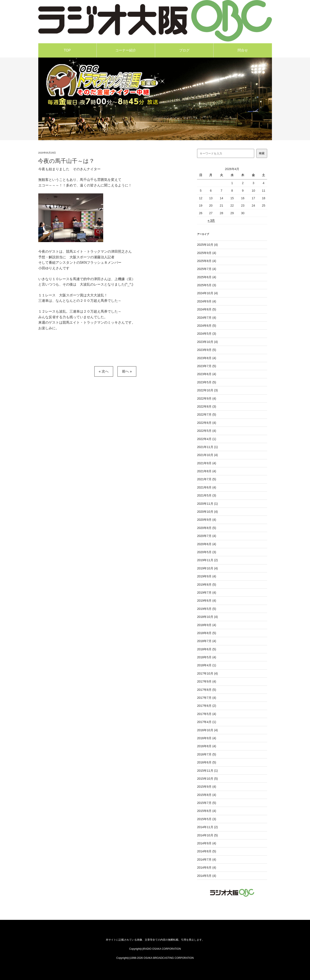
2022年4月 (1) (207, 439)
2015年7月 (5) (207, 803)
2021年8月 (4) (207, 471)
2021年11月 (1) (207, 447)
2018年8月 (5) (207, 633)
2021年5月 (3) (207, 495)
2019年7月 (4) (207, 593)
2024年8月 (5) (207, 309)
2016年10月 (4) (207, 730)
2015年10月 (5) (207, 779)
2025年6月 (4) (207, 277)
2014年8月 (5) (207, 851)
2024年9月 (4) (207, 301)
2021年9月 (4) (207, 463)
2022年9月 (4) (207, 398)
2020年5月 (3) (207, 552)
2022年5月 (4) (207, 431)
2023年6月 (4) (207, 374)
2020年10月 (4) (207, 512)
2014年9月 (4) (207, 843)
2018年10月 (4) (207, 617)
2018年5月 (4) (207, 657)
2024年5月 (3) (207, 334)
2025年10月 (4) (207, 245)
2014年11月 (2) (207, 827)
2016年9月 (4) (207, 738)
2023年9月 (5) (207, 350)
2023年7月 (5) (207, 366)
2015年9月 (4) (207, 787)
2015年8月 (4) (207, 795)
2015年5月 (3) (207, 819)
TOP (67, 50)
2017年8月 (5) (207, 690)
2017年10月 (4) (207, 673)
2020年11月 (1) (207, 504)
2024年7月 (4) (207, 318)
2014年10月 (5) (207, 835)
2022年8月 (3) (207, 406)
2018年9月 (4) (207, 625)
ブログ (184, 50)
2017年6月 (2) (207, 706)
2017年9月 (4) (207, 681)
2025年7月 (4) (207, 269)
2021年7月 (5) (207, 479)
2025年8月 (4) (207, 261)
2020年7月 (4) (207, 536)
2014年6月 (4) (207, 868)
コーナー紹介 (126, 50)
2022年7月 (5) (207, 414)
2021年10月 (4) (207, 455)
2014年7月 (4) (207, 860)
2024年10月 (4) (207, 293)
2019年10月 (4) (207, 568)
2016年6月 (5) (207, 762)
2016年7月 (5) (207, 754)
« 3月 (211, 220)
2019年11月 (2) (207, 560)
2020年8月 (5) (207, 528)
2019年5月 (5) (207, 609)
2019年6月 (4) (207, 601)
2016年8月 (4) (207, 746)
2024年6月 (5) (207, 326)
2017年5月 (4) (207, 714)
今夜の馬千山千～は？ (66, 161)
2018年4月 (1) (207, 665)
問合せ (243, 50)
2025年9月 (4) (207, 253)
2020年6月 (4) (207, 544)
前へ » (127, 371)
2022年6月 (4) (207, 423)
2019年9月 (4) (207, 576)
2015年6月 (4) (207, 811)
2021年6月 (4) (207, 487)
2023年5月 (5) (207, 382)
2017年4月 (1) (207, 722)
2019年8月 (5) (207, 585)
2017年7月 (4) (207, 698)
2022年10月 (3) (207, 390)
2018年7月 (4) (207, 641)
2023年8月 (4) (207, 358)
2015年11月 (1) (207, 771)
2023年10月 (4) (207, 342)
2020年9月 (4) (207, 520)
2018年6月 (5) (207, 649)
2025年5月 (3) (207, 285)
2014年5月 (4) (207, 876)
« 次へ (104, 371)
